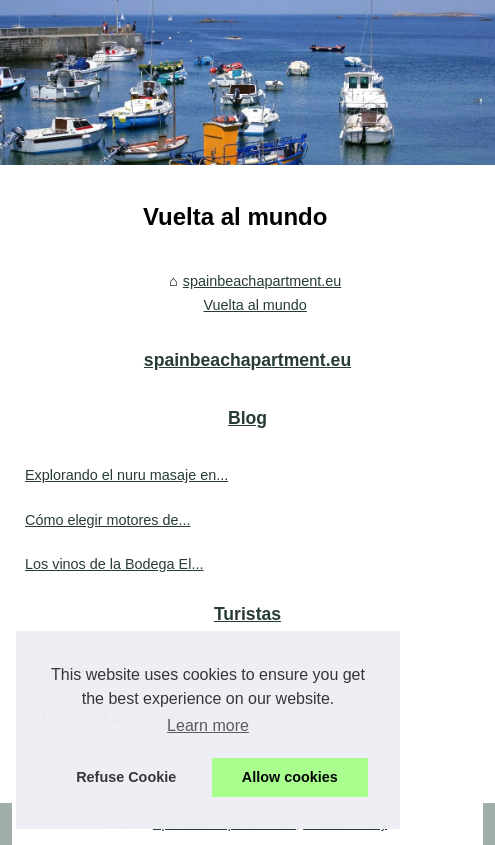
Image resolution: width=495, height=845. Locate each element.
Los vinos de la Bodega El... (114, 564)
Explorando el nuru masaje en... (126, 475)
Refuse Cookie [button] (126, 777)
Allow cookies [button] (290, 777)
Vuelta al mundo (254, 305)
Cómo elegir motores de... (108, 520)
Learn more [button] (208, 725)
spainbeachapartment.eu (262, 281)
